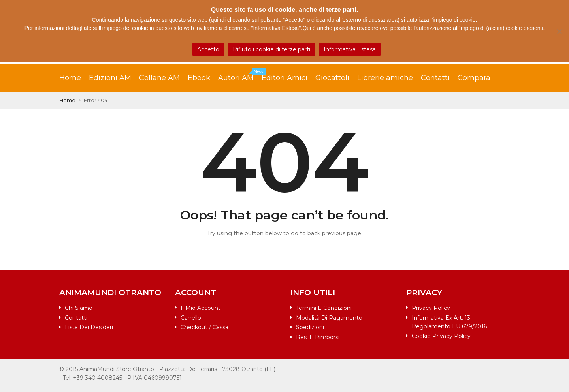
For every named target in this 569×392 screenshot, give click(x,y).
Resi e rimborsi (318, 337)
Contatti (435, 78)
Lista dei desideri (89, 327)
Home (70, 78)
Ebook (199, 78)
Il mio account (201, 308)
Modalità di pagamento (329, 318)
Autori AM (240, 76)
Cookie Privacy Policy (441, 336)
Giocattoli (332, 78)
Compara (474, 78)
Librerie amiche (385, 78)
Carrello (191, 318)
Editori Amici (284, 78)
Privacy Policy (431, 308)
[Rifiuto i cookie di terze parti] (559, 31)
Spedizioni (310, 327)
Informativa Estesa (350, 49)
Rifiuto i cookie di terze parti (271, 49)
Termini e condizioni (324, 308)
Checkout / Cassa (204, 327)
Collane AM (159, 78)
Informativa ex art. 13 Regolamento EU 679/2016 (449, 322)
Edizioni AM (110, 78)
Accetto (208, 49)
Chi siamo (79, 308)
